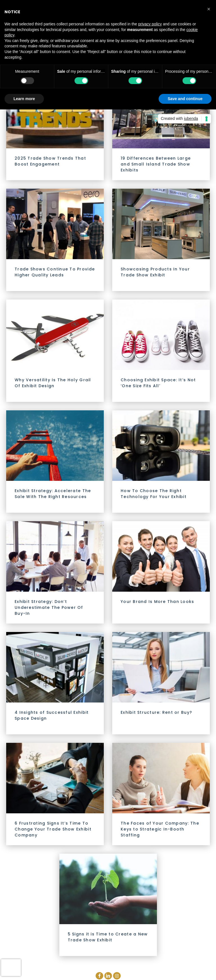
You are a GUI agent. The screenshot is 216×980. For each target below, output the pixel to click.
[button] (209, 9)
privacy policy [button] (150, 24)
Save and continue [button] (185, 99)
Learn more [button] (24, 99)
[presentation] (11, 968)
